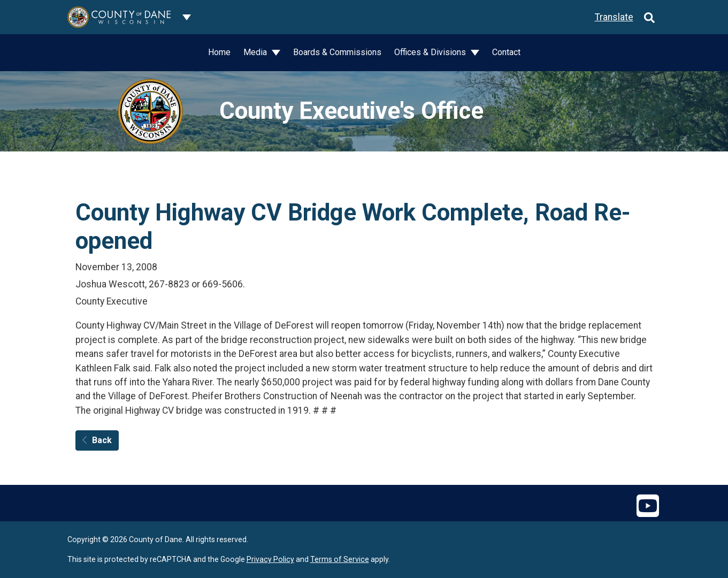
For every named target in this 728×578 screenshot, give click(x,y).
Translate (614, 17)
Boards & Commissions (337, 52)
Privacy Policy (270, 559)
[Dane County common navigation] (187, 17)
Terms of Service (340, 559)
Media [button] (256, 52)
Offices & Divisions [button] (431, 52)
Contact (506, 52)
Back (97, 440)
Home (219, 52)
